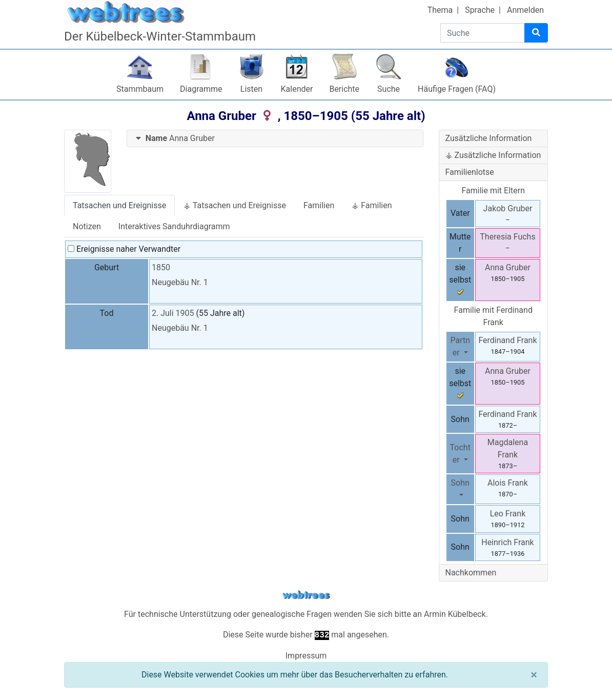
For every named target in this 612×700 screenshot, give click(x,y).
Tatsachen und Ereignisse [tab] (119, 205)
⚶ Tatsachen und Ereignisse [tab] (235, 205)
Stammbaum (140, 89)
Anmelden (525, 10)
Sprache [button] (480, 10)
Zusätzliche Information (489, 138)
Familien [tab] (319, 205)
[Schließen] (534, 675)
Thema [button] (440, 10)
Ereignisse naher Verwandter (124, 249)
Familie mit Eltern (493, 191)
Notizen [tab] (87, 226)
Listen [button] (251, 89)
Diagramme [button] (201, 89)
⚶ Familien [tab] (372, 205)
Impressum (306, 656)
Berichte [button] (344, 89)
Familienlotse (470, 172)
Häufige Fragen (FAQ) (457, 89)
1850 (161, 267)
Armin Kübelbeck (455, 614)
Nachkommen (471, 573)
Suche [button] (389, 89)
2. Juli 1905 (173, 313)
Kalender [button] (297, 89)
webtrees (306, 595)
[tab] (275, 139)
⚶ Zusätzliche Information (493, 155)
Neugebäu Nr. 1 (180, 282)
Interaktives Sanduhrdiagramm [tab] (174, 226)
